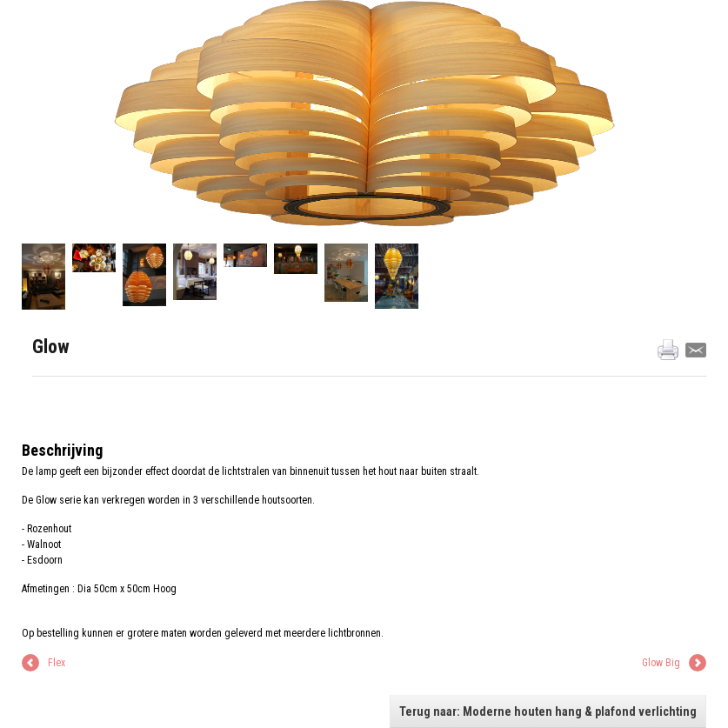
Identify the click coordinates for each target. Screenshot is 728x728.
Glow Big (661, 663)
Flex (57, 663)
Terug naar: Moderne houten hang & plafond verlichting (548, 711)
